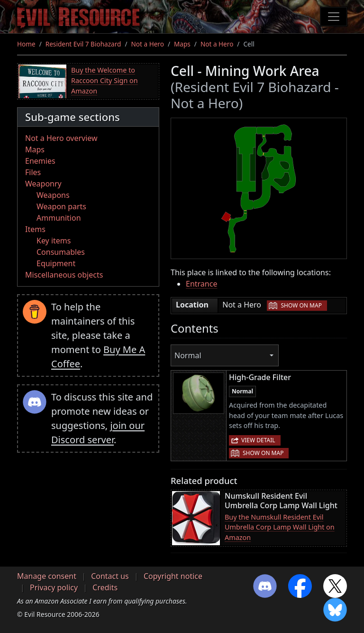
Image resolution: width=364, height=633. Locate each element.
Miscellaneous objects (64, 275)
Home (26, 44)
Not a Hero (147, 44)
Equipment (56, 263)
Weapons (53, 195)
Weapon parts (61, 206)
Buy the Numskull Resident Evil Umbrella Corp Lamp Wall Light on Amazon (280, 527)
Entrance (201, 284)
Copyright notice (173, 576)
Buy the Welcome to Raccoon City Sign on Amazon (105, 80)
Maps (182, 44)
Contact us (110, 576)
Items (35, 229)
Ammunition (59, 218)
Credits (105, 587)
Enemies (40, 161)
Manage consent (47, 576)
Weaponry (43, 184)
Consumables (61, 252)
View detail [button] (258, 440)
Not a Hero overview (61, 138)
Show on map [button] (301, 305)
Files (33, 172)
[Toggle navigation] (334, 17)
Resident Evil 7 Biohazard (83, 44)
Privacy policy (54, 587)
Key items (54, 241)
